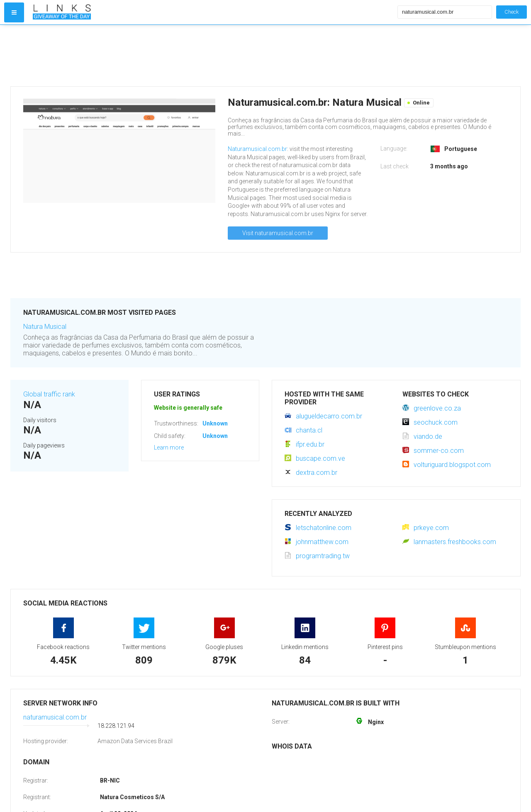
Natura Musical (45, 327)
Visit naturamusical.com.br (278, 233)
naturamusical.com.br (55, 717)
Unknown (215, 423)
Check (512, 12)
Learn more (169, 447)
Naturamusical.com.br (257, 149)
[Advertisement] (213, 56)
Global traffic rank (49, 394)
